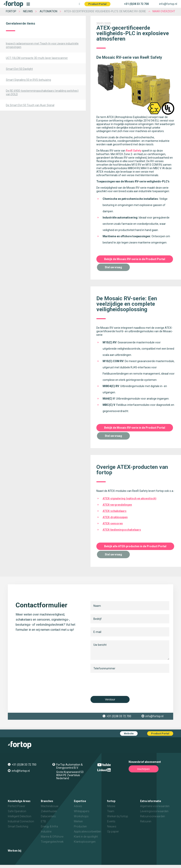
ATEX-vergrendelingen (117, 505)
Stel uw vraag (113, 267)
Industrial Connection (21, 821)
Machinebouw (50, 806)
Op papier (113, 832)
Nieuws (28, 11)
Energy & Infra (49, 826)
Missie (111, 806)
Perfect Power (17, 806)
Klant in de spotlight (86, 837)
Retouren (146, 821)
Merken (78, 821)
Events (111, 821)
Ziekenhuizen (49, 811)
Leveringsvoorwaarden (154, 811)
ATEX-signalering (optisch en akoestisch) (129, 498)
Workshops (81, 816)
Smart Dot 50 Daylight (19, 69)
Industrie (46, 832)
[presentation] (120, 684)
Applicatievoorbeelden (87, 832)
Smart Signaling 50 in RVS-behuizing (28, 80)
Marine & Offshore (52, 837)
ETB (43, 821)
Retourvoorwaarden (153, 816)
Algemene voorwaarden (155, 806)
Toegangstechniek (52, 842)
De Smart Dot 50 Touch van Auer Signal (30, 105)
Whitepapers (82, 811)
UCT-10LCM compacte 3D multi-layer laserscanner (37, 58)
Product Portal (97, 4)
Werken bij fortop (118, 816)
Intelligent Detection (20, 816)
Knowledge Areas (19, 801)
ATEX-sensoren (113, 523)
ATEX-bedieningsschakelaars (122, 530)
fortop (11, 11)
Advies (78, 806)
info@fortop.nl (168, 4)
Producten (80, 826)
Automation (48, 11)
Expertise (80, 801)
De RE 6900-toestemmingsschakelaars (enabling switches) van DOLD (42, 92)
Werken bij (15, 851)
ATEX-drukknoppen (115, 517)
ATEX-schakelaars (115, 511)
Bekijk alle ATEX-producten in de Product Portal (135, 546)
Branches (47, 801)
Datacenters (48, 816)
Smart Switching (18, 826)
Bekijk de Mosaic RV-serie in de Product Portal (135, 259)
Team (111, 811)
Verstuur (110, 699)
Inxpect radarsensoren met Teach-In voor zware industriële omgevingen (42, 45)
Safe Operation (17, 811)
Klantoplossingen (85, 842)
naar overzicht (164, 11)
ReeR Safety (134, 151)
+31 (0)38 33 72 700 (136, 4)
